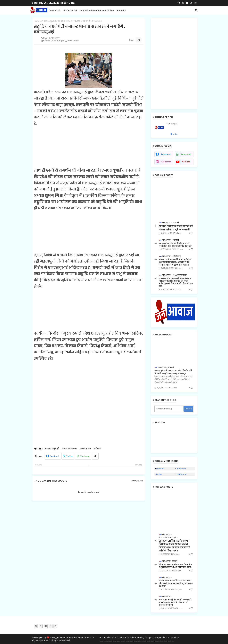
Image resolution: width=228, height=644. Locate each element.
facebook (166, 154)
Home (37, 21)
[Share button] (95, 456)
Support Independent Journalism (97, 10)
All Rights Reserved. (60, 640)
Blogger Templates (61, 637)
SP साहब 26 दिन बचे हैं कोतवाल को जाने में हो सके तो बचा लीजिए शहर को (175, 245)
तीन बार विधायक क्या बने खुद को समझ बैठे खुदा (176, 585)
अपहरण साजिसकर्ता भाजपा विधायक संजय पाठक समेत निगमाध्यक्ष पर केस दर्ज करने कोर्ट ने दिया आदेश (174, 546)
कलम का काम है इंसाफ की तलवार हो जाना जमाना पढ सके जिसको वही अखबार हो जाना (175, 602)
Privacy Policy (70, 10)
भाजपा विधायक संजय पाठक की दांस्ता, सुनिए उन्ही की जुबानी (176, 228)
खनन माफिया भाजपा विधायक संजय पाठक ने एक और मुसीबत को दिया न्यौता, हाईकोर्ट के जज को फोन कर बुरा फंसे (176, 282)
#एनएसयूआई (52, 449)
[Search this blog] (169, 409)
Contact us (54, 10)
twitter (159, 474)
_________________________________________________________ (137, 640)
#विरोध (44, 21)
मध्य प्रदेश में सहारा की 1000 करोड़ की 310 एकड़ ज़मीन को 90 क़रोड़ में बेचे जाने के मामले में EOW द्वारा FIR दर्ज (175, 262)
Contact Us (123, 638)
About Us (121, 10)
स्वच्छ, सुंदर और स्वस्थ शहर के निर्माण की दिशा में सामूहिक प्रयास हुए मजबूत (173, 372)
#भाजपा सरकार (69, 449)
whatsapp (186, 154)
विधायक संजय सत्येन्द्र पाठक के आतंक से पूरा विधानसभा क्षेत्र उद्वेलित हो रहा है (175, 566)
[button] (196, 10)
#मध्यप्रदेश (85, 449)
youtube (186, 162)
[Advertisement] (89, 147)
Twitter (70, 456)
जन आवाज (172, 124)
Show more (137, 481)
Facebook (54, 456)
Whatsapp (85, 456)
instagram (166, 162)
